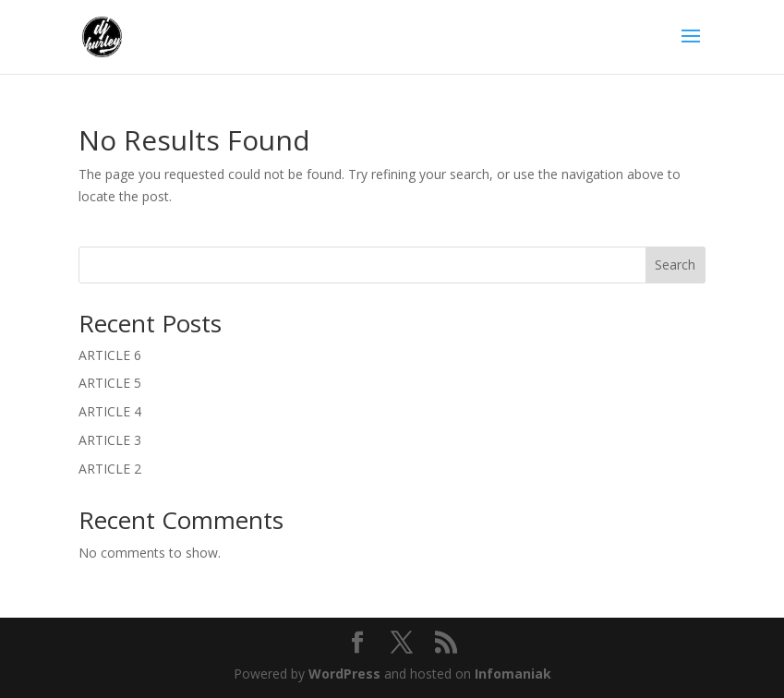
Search (675, 265)
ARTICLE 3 (110, 440)
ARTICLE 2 (110, 469)
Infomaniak (513, 674)
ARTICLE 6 (110, 355)
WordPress (344, 674)
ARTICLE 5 (110, 383)
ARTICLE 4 (110, 411)
